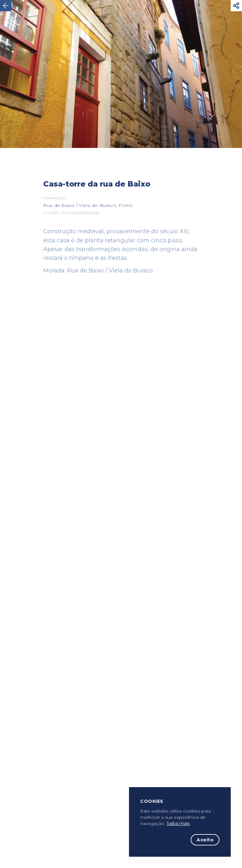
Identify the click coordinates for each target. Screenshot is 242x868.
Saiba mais (178, 823)
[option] (121, 74)
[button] (236, 6)
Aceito (205, 840)
